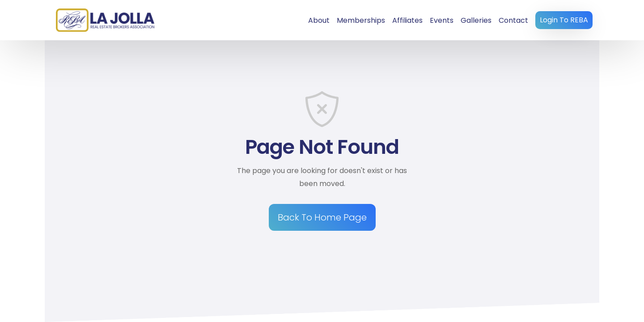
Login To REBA (564, 20)
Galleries (476, 20)
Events (442, 20)
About (319, 20)
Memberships (361, 20)
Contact (513, 20)
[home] (105, 20)
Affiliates (407, 20)
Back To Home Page (322, 217)
